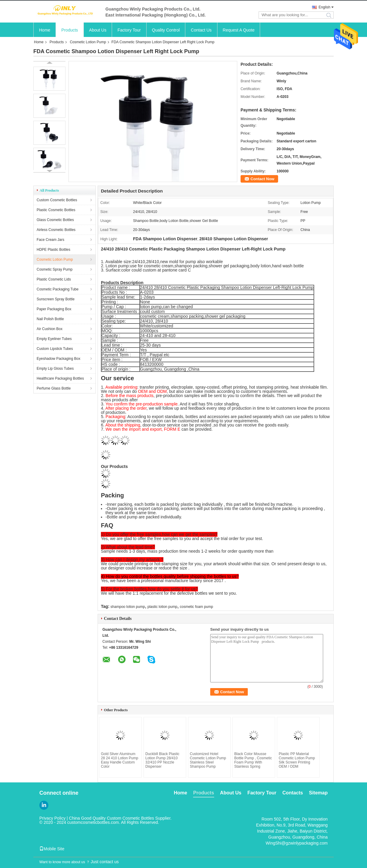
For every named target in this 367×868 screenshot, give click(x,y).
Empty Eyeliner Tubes (54, 339)
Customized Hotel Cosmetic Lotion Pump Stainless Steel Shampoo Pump (208, 760)
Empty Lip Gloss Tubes (55, 369)
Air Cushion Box (50, 329)
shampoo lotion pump (128, 607)
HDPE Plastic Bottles (53, 250)
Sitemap (318, 793)
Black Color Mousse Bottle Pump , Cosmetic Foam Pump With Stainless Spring (253, 760)
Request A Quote (239, 30)
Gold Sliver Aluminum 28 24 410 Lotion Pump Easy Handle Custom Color (120, 760)
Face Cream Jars (50, 240)
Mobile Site (52, 849)
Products (70, 30)
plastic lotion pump (162, 607)
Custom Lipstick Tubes (55, 349)
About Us (98, 30)
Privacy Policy (52, 818)
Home (45, 30)
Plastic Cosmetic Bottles (56, 210)
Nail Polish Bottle (50, 319)
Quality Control (166, 30)
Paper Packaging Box (54, 309)
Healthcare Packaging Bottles (60, 378)
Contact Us (201, 30)
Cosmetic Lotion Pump (88, 42)
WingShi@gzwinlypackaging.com (297, 843)
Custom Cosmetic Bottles (57, 200)
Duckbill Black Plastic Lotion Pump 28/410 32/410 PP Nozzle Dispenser (162, 760)
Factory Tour (129, 30)
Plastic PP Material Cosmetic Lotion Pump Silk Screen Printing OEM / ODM (297, 760)
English (325, 7)
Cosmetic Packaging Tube (58, 289)
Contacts (293, 793)
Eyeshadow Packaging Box (58, 359)
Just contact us (105, 862)
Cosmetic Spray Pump (55, 269)
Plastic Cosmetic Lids (54, 279)
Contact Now (262, 179)
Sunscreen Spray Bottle (56, 299)
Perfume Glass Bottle (54, 388)
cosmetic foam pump (197, 607)
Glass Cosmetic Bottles (55, 220)
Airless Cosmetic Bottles (56, 230)
